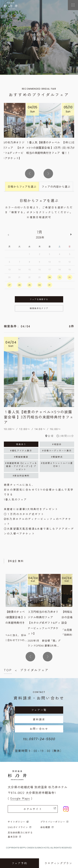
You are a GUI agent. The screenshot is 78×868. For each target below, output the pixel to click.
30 (40, 285)
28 (19, 285)
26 (70, 277)
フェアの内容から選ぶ (56, 186)
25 (60, 277)
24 (50, 277)
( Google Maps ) (20, 798)
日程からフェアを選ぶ (22, 186)
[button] (30, 174)
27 (10, 285)
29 (30, 285)
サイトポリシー (18, 822)
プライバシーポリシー (54, 822)
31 (50, 285)
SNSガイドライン (19, 827)
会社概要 (47, 827)
